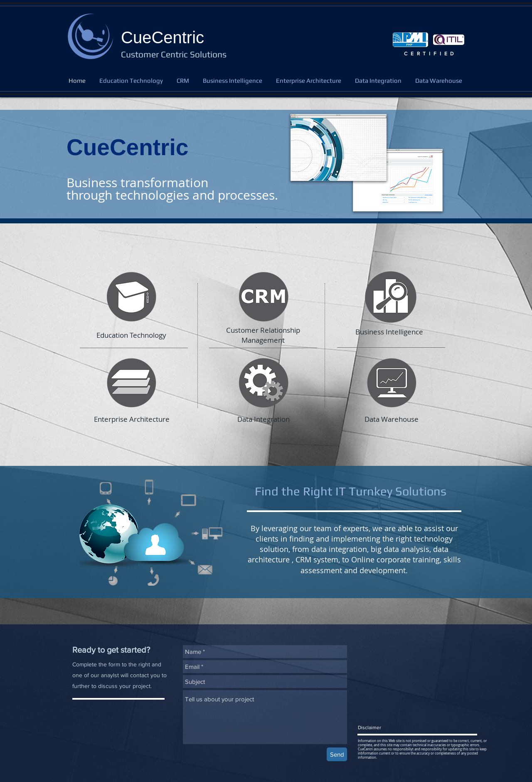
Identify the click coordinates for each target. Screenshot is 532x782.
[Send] (337, 754)
